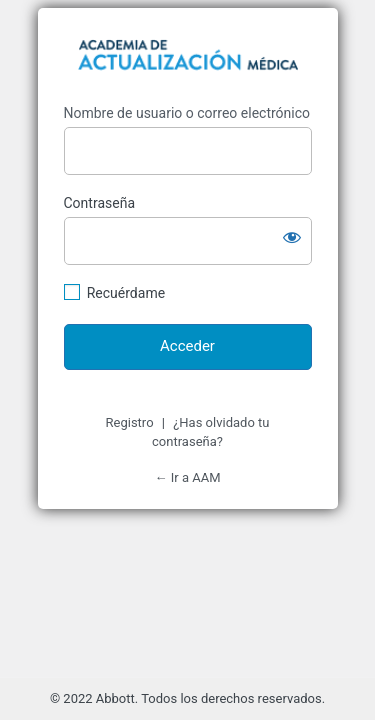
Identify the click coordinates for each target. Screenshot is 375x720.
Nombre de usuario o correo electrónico (187, 113)
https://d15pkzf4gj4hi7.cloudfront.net (188, 58)
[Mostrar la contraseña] (292, 237)
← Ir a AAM (188, 477)
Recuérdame (126, 293)
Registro (130, 422)
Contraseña (100, 203)
